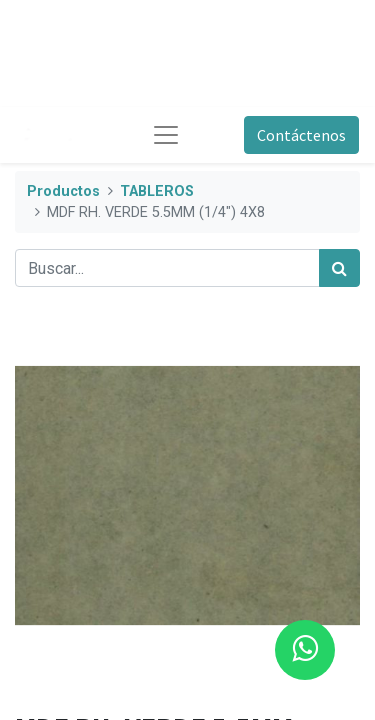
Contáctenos (301, 135)
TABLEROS (157, 191)
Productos (63, 191)
